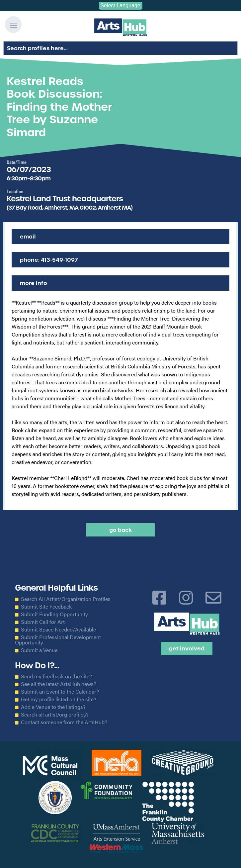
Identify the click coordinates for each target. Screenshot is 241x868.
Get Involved (187, 648)
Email (28, 237)
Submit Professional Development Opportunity (58, 640)
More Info (34, 283)
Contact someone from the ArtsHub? (64, 722)
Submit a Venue (39, 650)
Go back (121, 530)
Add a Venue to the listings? (53, 707)
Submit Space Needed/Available (58, 629)
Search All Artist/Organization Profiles (66, 599)
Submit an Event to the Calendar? (60, 692)
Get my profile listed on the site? (59, 699)
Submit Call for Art (43, 622)
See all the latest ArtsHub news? (59, 684)
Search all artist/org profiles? (55, 715)
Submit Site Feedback (46, 607)
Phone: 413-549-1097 (49, 260)
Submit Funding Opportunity (54, 614)
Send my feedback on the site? (56, 676)
